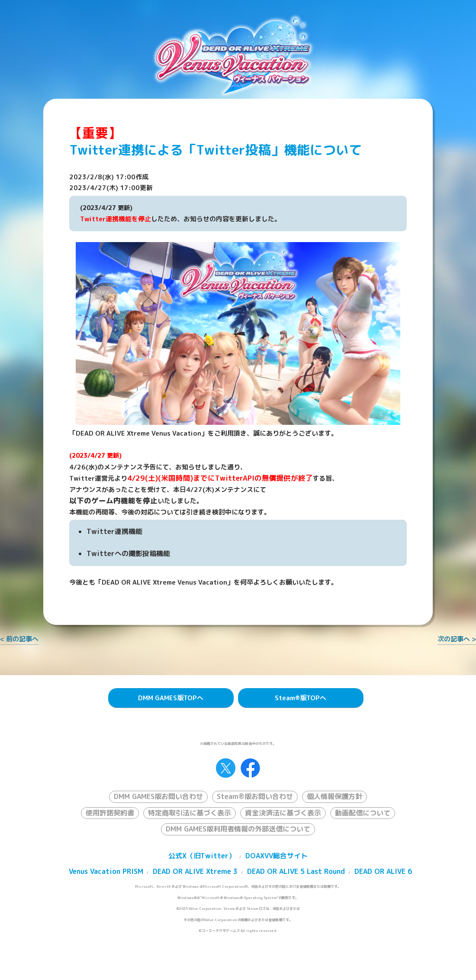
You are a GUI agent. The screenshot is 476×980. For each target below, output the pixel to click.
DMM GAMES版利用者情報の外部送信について (238, 829)
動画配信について (363, 813)
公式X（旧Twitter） (202, 856)
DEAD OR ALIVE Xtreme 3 (195, 871)
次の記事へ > (457, 639)
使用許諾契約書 (110, 813)
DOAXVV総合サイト (277, 856)
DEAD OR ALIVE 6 (383, 871)
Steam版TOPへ (301, 698)
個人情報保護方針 (334, 796)
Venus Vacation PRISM (106, 871)
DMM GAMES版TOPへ (171, 698)
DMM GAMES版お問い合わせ (158, 796)
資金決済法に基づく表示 (283, 813)
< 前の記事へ (19, 639)
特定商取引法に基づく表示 (190, 813)
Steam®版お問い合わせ (255, 796)
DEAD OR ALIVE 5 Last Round (296, 871)
